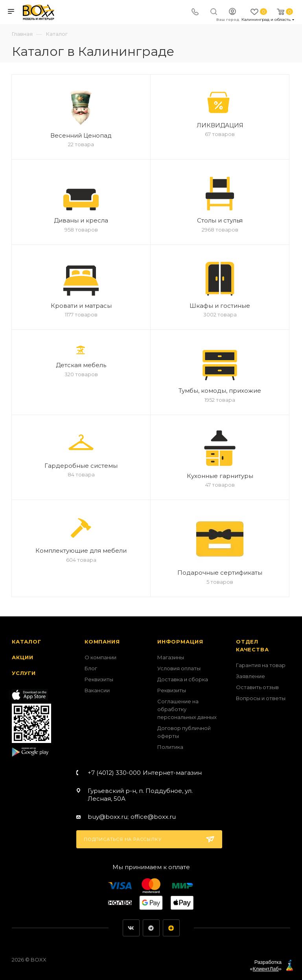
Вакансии (97, 690)
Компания (102, 642)
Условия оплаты (179, 668)
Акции (23, 657)
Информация (180, 642)
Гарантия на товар (261, 665)
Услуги (24, 673)
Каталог (27, 642)
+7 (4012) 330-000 (145, 773)
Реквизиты (99, 679)
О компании (100, 657)
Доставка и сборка (183, 679)
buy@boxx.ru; (108, 817)
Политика (170, 747)
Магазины (171, 657)
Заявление (250, 676)
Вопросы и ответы (261, 698)
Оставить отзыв (257, 687)
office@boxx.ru (153, 817)
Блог (91, 668)
